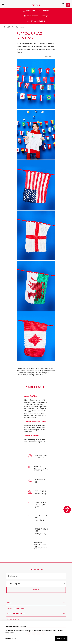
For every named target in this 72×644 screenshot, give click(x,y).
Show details (11, 639)
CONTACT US (13, 619)
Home (6, 27)
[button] (12, 5)
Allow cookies (61, 639)
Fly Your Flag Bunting (17, 27)
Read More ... (50, 56)
